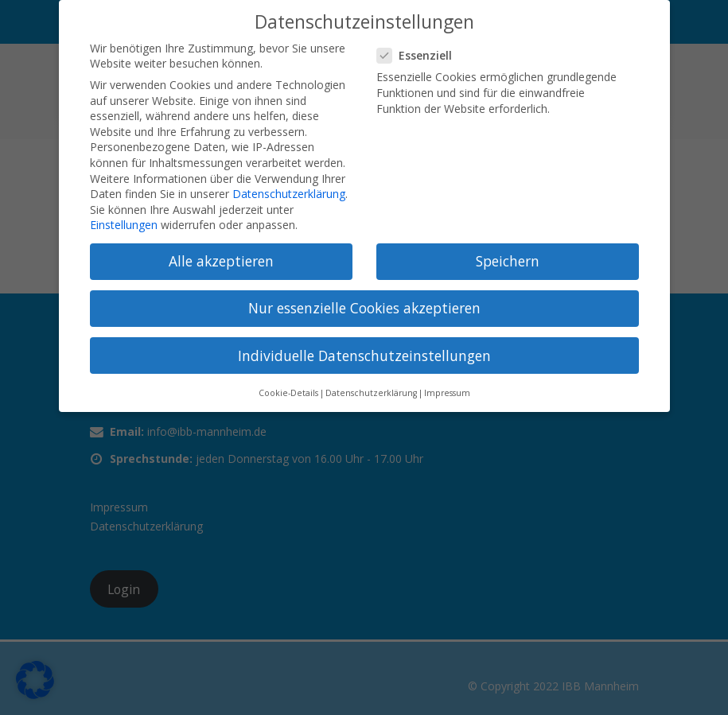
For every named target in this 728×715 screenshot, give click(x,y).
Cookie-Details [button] (288, 393)
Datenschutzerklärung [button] (371, 393)
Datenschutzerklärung (289, 194)
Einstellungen (124, 225)
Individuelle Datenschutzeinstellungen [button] (364, 356)
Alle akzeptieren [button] (221, 261)
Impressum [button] (447, 393)
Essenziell (419, 55)
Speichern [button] (508, 261)
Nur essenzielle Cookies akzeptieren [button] (364, 308)
